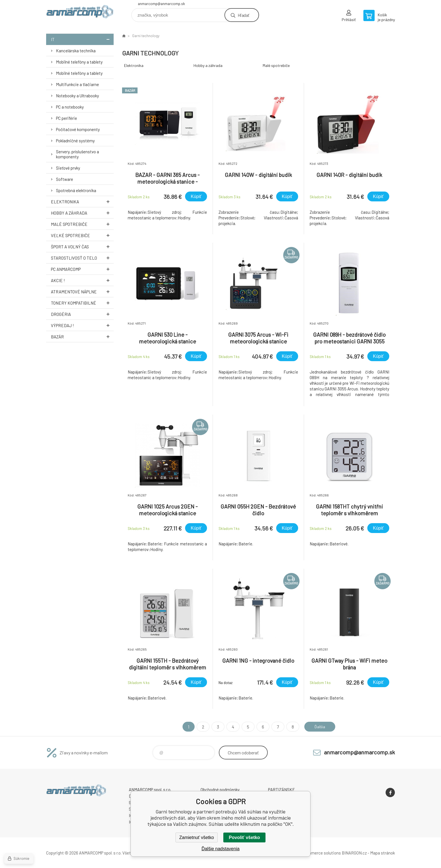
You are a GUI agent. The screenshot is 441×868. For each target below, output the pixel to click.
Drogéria (82, 314)
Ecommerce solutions (320, 853)
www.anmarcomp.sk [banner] (80, 13)
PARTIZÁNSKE (282, 790)
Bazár (82, 337)
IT (82, 39)
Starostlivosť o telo (82, 258)
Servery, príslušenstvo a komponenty (77, 154)
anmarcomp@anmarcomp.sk (161, 4)
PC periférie (67, 118)
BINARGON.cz (354, 853)
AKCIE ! (82, 280)
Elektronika (82, 202)
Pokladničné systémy (75, 141)
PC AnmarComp (82, 269)
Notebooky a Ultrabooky (77, 96)
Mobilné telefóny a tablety (79, 62)
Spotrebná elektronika (76, 190)
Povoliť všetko (245, 837)
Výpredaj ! (82, 325)
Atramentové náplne (82, 292)
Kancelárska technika (76, 51)
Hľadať (243, 15)
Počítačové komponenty (78, 129)
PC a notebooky (70, 107)
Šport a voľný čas (82, 247)
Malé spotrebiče (82, 224)
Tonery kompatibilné (82, 303)
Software (65, 179)
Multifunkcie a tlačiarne (77, 84)
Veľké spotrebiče (82, 235)
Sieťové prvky (68, 168)
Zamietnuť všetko (196, 837)
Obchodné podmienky (220, 790)
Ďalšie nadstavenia (220, 849)
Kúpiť (196, 196)
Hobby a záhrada (82, 213)
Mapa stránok (382, 853)
